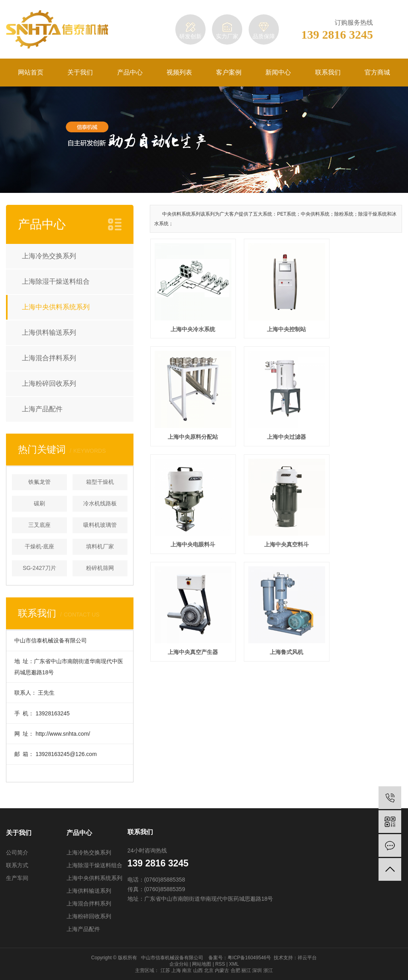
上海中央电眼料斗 (276, 423)
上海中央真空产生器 (190, 523)
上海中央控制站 (276, 322)
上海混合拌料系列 (49, 358)
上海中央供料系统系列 (56, 307)
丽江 (246, 970)
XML (234, 964)
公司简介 (17, 852)
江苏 (165, 970)
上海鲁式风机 (276, 523)
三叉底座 (39, 525)
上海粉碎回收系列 (49, 384)
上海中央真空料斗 (363, 423)
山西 (198, 970)
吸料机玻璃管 (100, 525)
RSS (220, 964)
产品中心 (130, 72)
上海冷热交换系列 (49, 256)
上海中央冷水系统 (190, 322)
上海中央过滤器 (190, 423)
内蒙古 (222, 970)
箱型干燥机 (100, 482)
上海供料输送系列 (49, 333)
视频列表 (179, 72)
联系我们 (328, 72)
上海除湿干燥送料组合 (56, 282)
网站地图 (202, 964)
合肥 (235, 970)
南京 (187, 970)
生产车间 (17, 878)
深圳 (257, 970)
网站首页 (31, 72)
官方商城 (377, 72)
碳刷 (39, 503)
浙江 (268, 970)
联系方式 (17, 865)
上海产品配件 (42, 409)
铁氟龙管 (39, 482)
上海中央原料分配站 (363, 322)
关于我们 (80, 72)
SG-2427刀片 (39, 568)
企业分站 (179, 964)
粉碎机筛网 (100, 568)
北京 (209, 970)
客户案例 (229, 72)
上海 (176, 970)
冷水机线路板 (100, 503)
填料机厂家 (100, 546)
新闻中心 (278, 72)
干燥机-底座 (40, 546)
